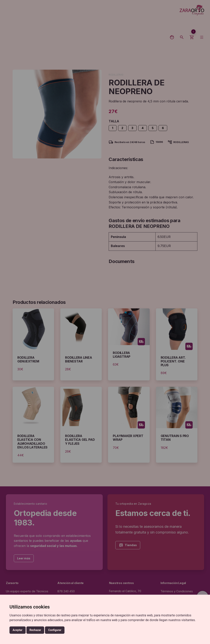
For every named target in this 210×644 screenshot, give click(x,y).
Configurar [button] (55, 630)
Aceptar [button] (18, 630)
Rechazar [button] (35, 630)
